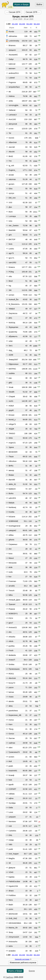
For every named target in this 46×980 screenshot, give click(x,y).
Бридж (32, 971)
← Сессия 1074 (13, 12)
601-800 (29, 24)
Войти (39, 4)
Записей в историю (22, 959)
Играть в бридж (21, 4)
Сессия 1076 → (33, 12)
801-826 (37, 24)
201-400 (15, 24)
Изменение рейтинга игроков (23, 963)
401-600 (22, 24)
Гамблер (9, 977)
